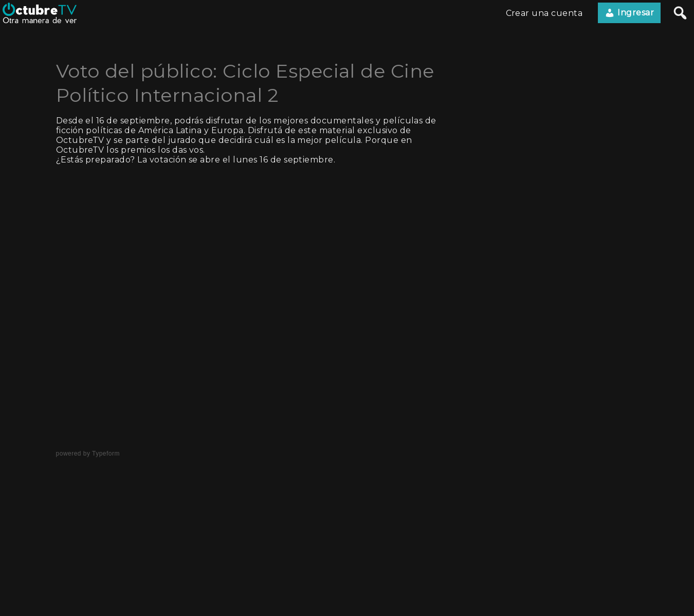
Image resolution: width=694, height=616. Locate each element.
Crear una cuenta (544, 13)
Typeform (106, 454)
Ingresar (629, 13)
